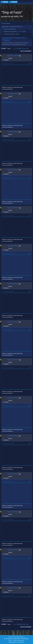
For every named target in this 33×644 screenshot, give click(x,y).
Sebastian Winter (13, 56)
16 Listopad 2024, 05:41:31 (8, 215)
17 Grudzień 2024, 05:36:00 (8, 557)
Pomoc (10, 637)
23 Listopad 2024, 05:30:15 (8, 329)
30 (23, 48)
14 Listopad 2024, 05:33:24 (8, 177)
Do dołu (4, 49)
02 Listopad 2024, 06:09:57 (8, 63)
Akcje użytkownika (26, 51)
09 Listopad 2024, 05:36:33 (8, 139)
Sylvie (24, 32)
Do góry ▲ (22, 637)
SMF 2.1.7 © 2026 (13, 640)
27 (16, 48)
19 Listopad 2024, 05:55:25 (8, 253)
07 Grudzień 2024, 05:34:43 (8, 481)
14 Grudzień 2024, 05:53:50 (8, 519)
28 (18, 48)
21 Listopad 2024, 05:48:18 (8, 291)
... (15, 48)
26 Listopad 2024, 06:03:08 (8, 367)
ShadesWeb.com (21, 642)
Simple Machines (21, 640)
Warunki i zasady (16, 637)
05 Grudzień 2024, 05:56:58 (8, 443)
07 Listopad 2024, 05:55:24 (8, 101)
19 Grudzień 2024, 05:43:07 (8, 595)
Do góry (4, 624)
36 (28, 48)
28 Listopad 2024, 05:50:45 (8, 405)
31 (24, 48)
